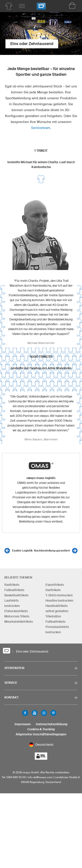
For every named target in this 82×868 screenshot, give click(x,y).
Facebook (25, 713)
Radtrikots (12, 585)
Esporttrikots (55, 585)
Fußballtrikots (14, 590)
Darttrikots (53, 590)
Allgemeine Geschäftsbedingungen (41, 734)
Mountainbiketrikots (19, 622)
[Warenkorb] (72, 5)
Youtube (35, 713)
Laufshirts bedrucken (12, 603)
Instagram (44, 713)
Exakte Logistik (22, 551)
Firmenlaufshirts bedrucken (57, 629)
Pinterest (53, 713)
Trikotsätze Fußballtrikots (55, 619)
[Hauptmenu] (22, 6)
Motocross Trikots (17, 616)
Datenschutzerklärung (52, 724)
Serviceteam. (41, 128)
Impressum (23, 724)
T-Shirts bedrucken (59, 595)
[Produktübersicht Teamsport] (9, 6)
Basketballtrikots (16, 595)
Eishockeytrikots (16, 611)
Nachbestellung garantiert (52, 551)
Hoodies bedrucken (59, 600)
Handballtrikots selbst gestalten (57, 608)
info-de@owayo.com (40, 777)
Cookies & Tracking (41, 729)
